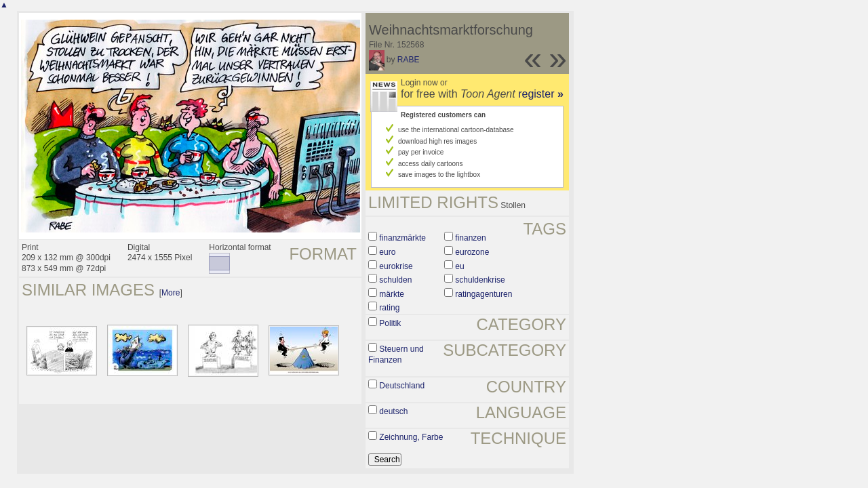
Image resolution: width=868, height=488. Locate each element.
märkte (392, 294)
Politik (390, 323)
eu (459, 266)
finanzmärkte (402, 238)
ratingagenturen (484, 294)
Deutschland (402, 386)
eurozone (472, 252)
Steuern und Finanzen (396, 354)
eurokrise (396, 266)
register (541, 94)
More (171, 293)
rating (389, 308)
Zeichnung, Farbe (411, 437)
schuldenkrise (480, 280)
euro (387, 252)
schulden (395, 280)
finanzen (470, 238)
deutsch (393, 411)
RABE (409, 60)
